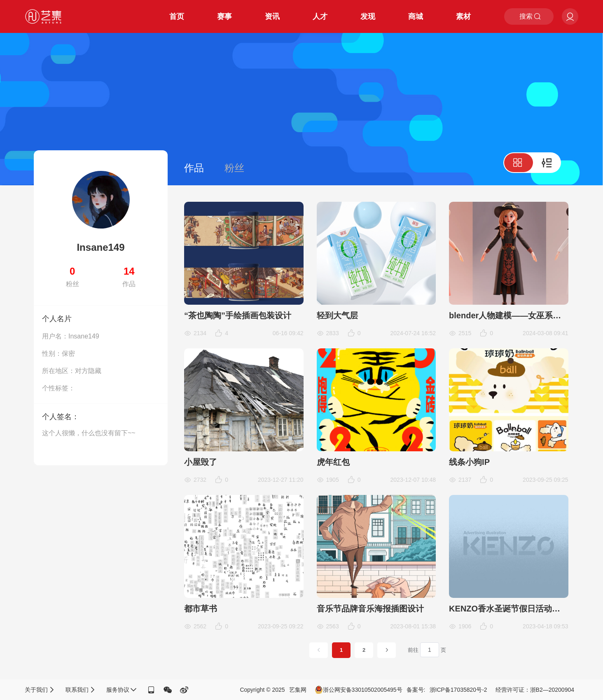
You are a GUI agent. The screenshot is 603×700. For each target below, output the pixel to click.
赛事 (224, 16)
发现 (368, 16)
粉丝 (234, 168)
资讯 (272, 16)
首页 (177, 16)
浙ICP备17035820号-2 (458, 690)
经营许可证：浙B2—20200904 (535, 690)
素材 (463, 16)
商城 (416, 16)
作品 (194, 168)
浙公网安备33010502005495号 (359, 690)
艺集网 (298, 690)
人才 (320, 16)
